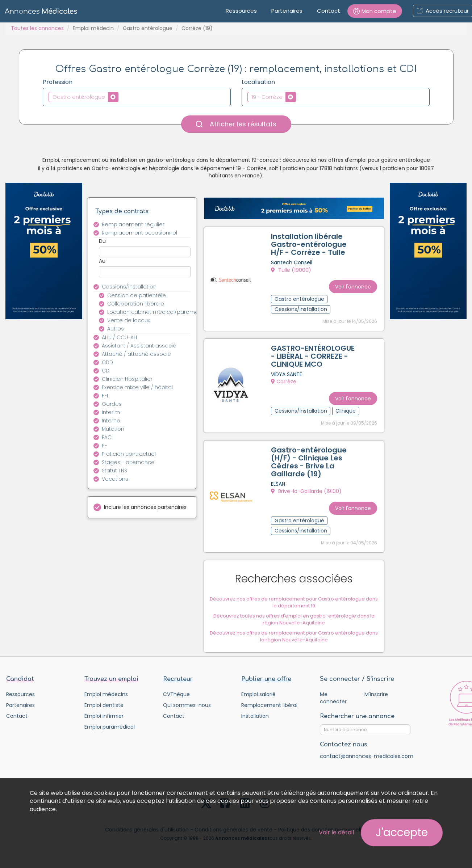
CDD (107, 362)
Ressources (241, 11)
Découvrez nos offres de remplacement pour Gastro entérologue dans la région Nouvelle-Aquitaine (294, 641)
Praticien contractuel (129, 454)
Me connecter (333, 704)
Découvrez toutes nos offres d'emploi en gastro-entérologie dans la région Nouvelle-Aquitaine (294, 624)
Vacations (115, 479)
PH (105, 446)
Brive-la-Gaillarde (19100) (308, 497)
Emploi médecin (93, 28)
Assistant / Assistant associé (139, 346)
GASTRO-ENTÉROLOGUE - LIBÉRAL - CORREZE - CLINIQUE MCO (308, 360)
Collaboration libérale (136, 304)
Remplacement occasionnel (139, 233)
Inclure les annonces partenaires (145, 507)
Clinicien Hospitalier (127, 379)
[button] (375, 11)
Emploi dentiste (104, 711)
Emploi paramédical (110, 733)
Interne (111, 421)
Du (102, 241)
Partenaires (287, 11)
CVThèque (176, 700)
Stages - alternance (128, 462)
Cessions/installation (129, 287)
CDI (106, 371)
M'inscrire (376, 700)
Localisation (258, 82)
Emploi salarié (258, 700)
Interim (111, 412)
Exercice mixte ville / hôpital (137, 387)
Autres (116, 329)
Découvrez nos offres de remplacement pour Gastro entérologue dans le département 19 (294, 607)
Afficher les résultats (236, 124)
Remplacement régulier (133, 224)
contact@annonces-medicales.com (367, 762)
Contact (329, 11)
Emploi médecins (106, 700)
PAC (107, 437)
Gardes (112, 404)
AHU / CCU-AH (119, 337)
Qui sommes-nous (187, 711)
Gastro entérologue (148, 28)
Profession (58, 82)
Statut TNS (114, 471)
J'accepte (402, 833)
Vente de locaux (129, 320)
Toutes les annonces (37, 28)
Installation (255, 722)
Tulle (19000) (293, 272)
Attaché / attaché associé (136, 354)
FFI (105, 396)
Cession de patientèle (137, 295)
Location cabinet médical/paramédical (153, 312)
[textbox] (122, 97)
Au (102, 261)
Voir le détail (336, 832)
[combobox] (137, 97)
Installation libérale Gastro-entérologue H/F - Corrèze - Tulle (311, 246)
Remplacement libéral (269, 711)
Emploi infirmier (104, 722)
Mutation (113, 429)
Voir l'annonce (351, 283)
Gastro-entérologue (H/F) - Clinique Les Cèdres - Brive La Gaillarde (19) (311, 468)
